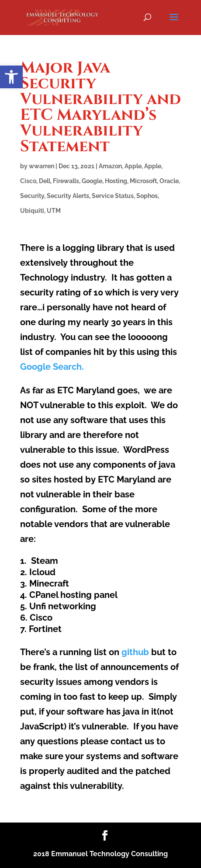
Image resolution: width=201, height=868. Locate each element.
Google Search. (52, 367)
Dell (45, 181)
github (135, 652)
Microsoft (143, 181)
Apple (133, 166)
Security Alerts (68, 196)
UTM (54, 211)
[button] (11, 77)
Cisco (28, 181)
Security (32, 196)
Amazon (110, 166)
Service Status (113, 196)
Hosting (116, 181)
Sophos (147, 196)
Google (92, 181)
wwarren (42, 166)
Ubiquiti (32, 211)
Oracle (169, 181)
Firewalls (66, 181)
